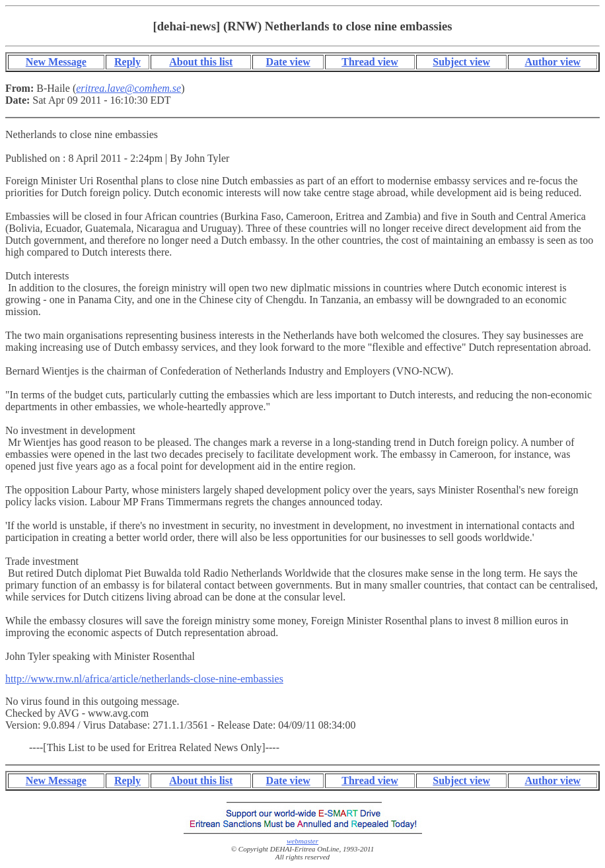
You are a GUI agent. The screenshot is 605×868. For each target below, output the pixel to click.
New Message (56, 62)
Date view (288, 62)
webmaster (302, 841)
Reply (127, 62)
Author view (552, 62)
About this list (201, 62)
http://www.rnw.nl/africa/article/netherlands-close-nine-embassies (144, 679)
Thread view (370, 62)
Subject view (461, 62)
